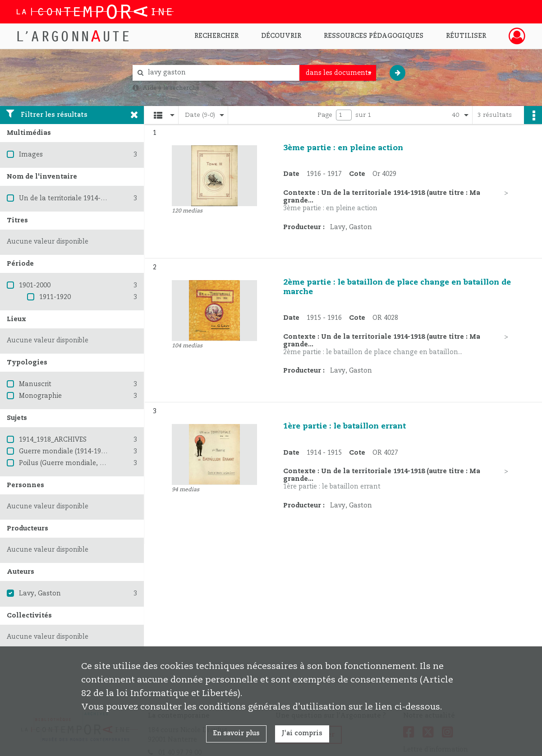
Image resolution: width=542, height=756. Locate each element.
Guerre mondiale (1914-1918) (64, 452)
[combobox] (338, 73)
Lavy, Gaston (40, 594)
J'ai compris (302, 733)
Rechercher (216, 36)
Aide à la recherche (171, 88)
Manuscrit (35, 384)
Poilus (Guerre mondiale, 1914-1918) (76, 463)
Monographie (40, 396)
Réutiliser (466, 36)
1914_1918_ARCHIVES (53, 440)
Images (31, 155)
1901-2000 (35, 286)
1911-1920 (55, 297)
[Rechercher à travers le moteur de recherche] (220, 73)
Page (325, 115)
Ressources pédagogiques (374, 36)
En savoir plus (236, 733)
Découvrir (281, 36)
